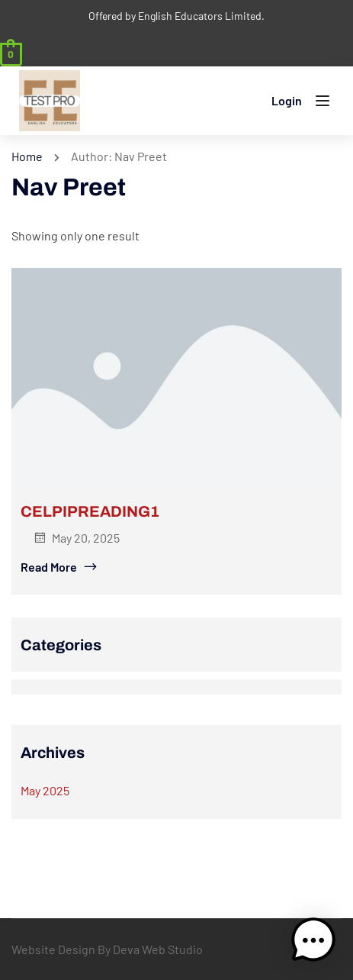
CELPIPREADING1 (90, 511)
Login (287, 100)
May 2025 (45, 790)
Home (27, 156)
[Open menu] (324, 103)
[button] (313, 940)
